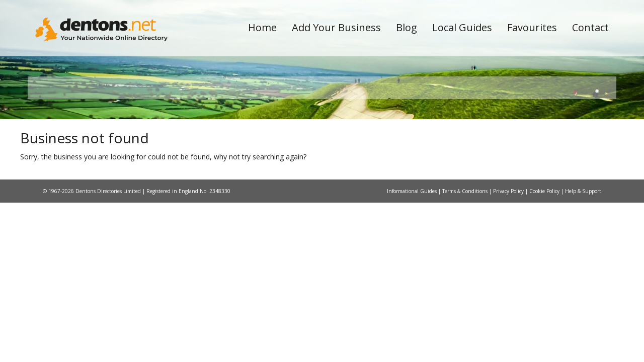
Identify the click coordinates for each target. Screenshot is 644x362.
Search (540, 162)
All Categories (308, 179)
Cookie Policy (545, 289)
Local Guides (462, 27)
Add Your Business (336, 27)
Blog (407, 27)
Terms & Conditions (466, 289)
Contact (590, 27)
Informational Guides (413, 289)
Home (262, 27)
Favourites (532, 27)
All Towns (84, 179)
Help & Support (583, 289)
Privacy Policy (509, 289)
